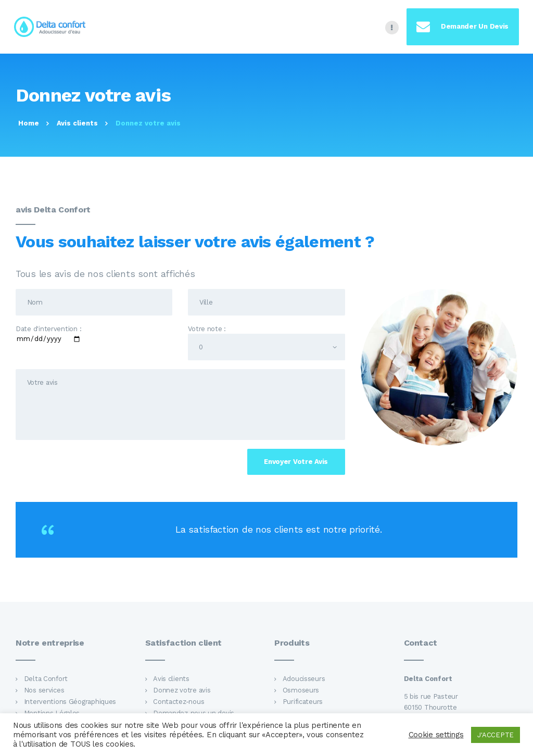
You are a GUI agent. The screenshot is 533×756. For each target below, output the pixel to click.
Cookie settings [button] (436, 735)
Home (29, 123)
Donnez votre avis (182, 690)
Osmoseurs (301, 690)
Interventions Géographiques (70, 702)
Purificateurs (303, 702)
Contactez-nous (179, 702)
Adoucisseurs (304, 679)
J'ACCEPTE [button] (496, 735)
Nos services (44, 690)
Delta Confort (46, 679)
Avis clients (77, 123)
